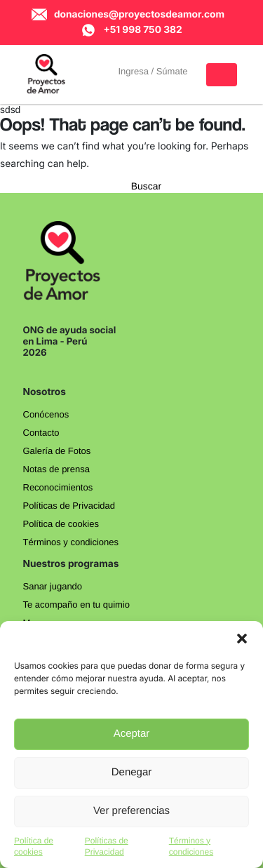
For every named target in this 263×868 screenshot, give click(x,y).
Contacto (41, 433)
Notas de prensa (56, 469)
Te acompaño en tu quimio (76, 605)
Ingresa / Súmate (153, 71)
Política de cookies (61, 524)
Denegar (132, 772)
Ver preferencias (131, 811)
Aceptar (132, 734)
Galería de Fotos (57, 451)
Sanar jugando (53, 586)
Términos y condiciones (71, 542)
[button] (242, 639)
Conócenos (46, 414)
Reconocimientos (58, 487)
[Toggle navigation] (221, 75)
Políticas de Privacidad (69, 506)
